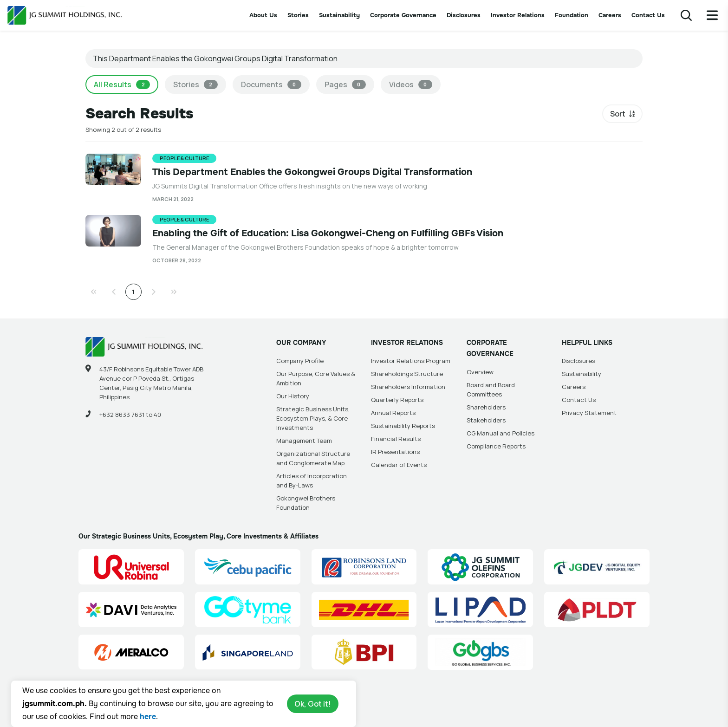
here (148, 717)
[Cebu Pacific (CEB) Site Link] (248, 567)
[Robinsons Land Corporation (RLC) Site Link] (364, 567)
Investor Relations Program (411, 361)
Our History (293, 396)
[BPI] (364, 652)
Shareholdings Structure (407, 374)
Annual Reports (393, 413)
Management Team (304, 441)
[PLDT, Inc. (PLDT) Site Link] (597, 610)
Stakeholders (486, 420)
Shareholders (486, 407)
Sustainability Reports (403, 426)
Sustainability (339, 15)
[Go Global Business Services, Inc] (480, 652)
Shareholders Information (408, 387)
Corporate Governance (403, 15)
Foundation (572, 15)
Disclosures (464, 15)
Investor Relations (518, 15)
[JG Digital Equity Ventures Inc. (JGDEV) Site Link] (597, 567)
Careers (610, 15)
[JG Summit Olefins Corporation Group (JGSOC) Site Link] (480, 567)
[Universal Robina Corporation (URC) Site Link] (131, 567)
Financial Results (396, 439)
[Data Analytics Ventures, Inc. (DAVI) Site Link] (131, 610)
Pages (345, 84)
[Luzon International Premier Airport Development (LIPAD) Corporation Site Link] (480, 610)
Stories (298, 15)
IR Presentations (395, 452)
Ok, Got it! (313, 704)
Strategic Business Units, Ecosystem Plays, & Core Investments (313, 418)
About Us (263, 15)
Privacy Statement (589, 413)
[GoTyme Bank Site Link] (248, 610)
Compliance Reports (496, 446)
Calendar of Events (399, 465)
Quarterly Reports (397, 400)
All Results (122, 84)
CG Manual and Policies (500, 433)
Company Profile (300, 361)
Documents (271, 84)
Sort (618, 114)
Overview (480, 372)
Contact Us (648, 15)
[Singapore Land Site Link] (248, 652)
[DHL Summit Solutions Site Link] (364, 610)
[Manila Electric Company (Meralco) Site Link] (131, 652)
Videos (411, 84)
